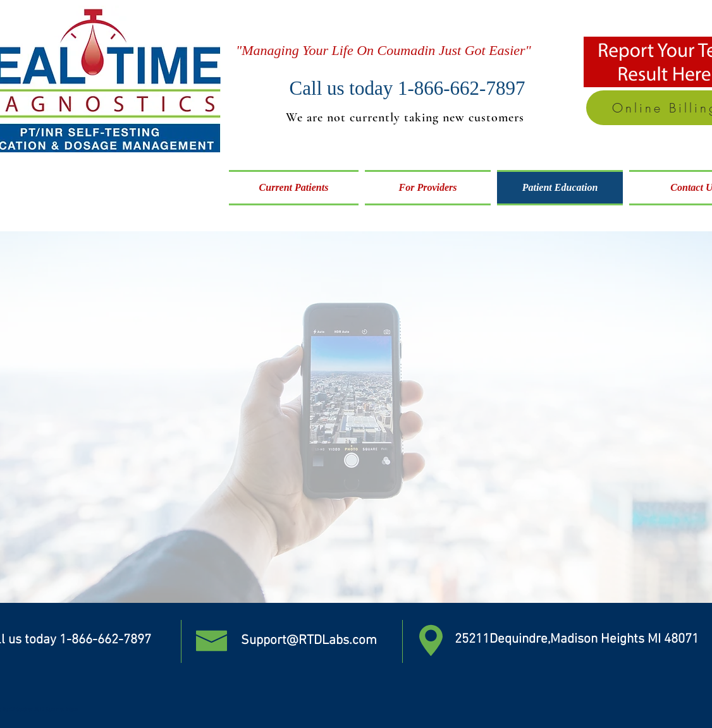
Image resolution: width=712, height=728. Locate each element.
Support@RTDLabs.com (309, 640)
